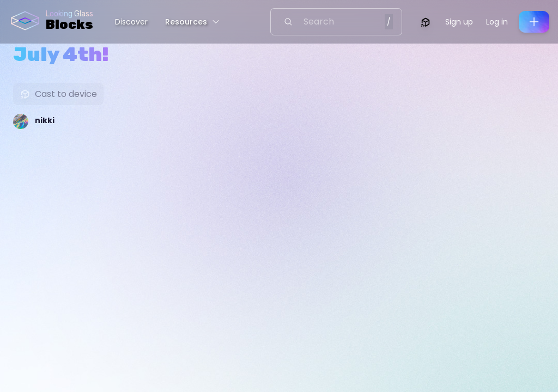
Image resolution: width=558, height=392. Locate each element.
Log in (497, 22)
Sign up (459, 22)
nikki (45, 120)
